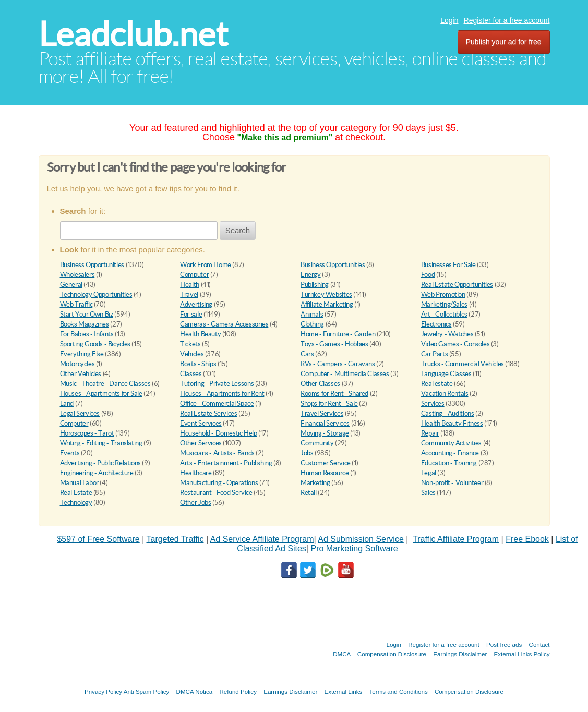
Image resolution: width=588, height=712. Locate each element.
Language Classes (446, 374)
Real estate (437, 384)
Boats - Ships (198, 364)
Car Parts (435, 354)
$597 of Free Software (98, 539)
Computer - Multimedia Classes (345, 374)
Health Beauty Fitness (452, 423)
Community (317, 443)
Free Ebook (527, 539)
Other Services (201, 443)
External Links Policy (522, 654)
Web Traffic (76, 304)
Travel (189, 294)
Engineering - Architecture (97, 473)
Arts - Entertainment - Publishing (226, 463)
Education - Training (449, 463)
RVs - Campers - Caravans (338, 364)
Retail (309, 493)
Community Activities (451, 443)
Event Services (201, 423)
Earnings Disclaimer (460, 654)
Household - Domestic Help (218, 433)
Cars (307, 354)
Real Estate (76, 493)
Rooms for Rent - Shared (334, 394)
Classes (191, 374)
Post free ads (504, 644)
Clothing (312, 324)
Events (70, 453)
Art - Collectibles (444, 314)
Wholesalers (77, 275)
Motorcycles (77, 364)
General (71, 285)
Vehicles (192, 354)
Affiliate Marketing (327, 304)
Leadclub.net (133, 34)
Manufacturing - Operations (219, 483)
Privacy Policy (103, 691)
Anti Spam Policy (147, 691)
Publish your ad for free (504, 42)
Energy (311, 275)
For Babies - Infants (87, 334)
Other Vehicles (81, 374)
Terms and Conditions (399, 691)
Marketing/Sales (444, 304)
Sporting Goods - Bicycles (95, 344)
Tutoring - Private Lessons (217, 384)
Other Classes (320, 384)
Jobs (307, 453)
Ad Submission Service (361, 539)
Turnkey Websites (326, 294)
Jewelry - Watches (447, 334)
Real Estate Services (208, 413)
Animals (312, 314)
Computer (194, 275)
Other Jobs (195, 503)
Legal (429, 473)
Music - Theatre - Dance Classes (105, 384)
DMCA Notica (195, 691)
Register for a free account (507, 20)
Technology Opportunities (96, 294)
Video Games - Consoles (455, 344)
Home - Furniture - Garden (338, 334)
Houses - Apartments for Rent (222, 394)
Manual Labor (79, 483)
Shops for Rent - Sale (329, 403)
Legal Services (80, 413)
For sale (191, 314)
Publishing (315, 285)
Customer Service (326, 463)
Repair (430, 433)
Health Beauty (200, 334)
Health (190, 285)
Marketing (315, 483)
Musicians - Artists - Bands (217, 453)
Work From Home (206, 265)
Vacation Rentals (445, 394)
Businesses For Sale (449, 265)
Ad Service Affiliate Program (262, 539)
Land (67, 403)
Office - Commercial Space (217, 403)
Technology (76, 503)
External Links (344, 691)
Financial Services (325, 423)
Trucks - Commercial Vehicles (463, 364)
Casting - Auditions (448, 413)
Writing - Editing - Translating (101, 443)
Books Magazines (85, 324)
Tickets (190, 344)
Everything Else (82, 354)
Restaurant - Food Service (216, 493)
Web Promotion (443, 294)
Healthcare (196, 473)
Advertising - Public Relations (100, 463)
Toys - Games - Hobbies (334, 344)
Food (428, 275)
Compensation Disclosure (392, 654)
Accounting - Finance (450, 453)
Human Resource (325, 473)
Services (433, 403)
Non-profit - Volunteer (452, 483)
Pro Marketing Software (354, 548)
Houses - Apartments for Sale (101, 394)
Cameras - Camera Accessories (224, 324)
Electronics (436, 324)
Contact (539, 644)
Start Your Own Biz (87, 314)
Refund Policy (238, 691)
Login (449, 20)
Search (238, 230)
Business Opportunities (92, 265)
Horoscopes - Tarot (87, 433)
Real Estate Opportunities (457, 285)
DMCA (342, 654)
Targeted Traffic (175, 539)
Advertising (196, 304)
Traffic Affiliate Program (456, 539)
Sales (428, 493)
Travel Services (322, 413)
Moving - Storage (325, 433)
